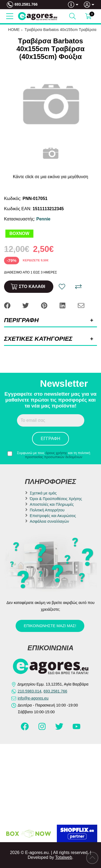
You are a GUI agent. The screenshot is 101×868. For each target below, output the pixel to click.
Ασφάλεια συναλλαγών (50, 521)
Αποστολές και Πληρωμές (52, 504)
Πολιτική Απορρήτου (47, 510)
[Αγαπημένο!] (62, 287)
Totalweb (64, 857)
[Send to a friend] (81, 305)
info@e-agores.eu (33, 698)
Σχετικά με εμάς (43, 493)
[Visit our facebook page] (25, 729)
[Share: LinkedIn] (63, 305)
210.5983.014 (30, 691)
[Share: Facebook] (8, 305)
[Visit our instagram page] (43, 729)
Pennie (43, 219)
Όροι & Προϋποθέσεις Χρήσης (56, 499)
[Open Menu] (10, 16)
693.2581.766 (26, 4)
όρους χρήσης (56, 453)
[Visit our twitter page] (60, 729)
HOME (14, 30)
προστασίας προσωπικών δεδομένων (54, 457)
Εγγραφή (50, 439)
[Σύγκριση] (78, 287)
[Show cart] (88, 16)
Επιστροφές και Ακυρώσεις (53, 516)
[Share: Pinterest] (45, 305)
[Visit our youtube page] (76, 729)
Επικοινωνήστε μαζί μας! (50, 626)
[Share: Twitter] (26, 305)
